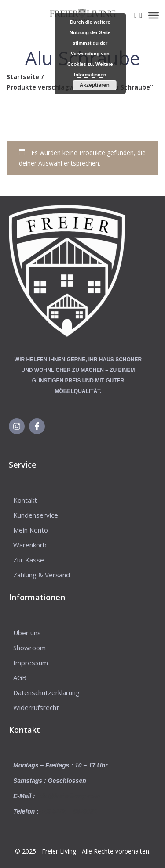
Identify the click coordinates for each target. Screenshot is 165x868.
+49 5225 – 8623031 (69, 811)
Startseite (23, 77)
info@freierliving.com (69, 796)
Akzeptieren (95, 85)
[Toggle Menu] (154, 15)
